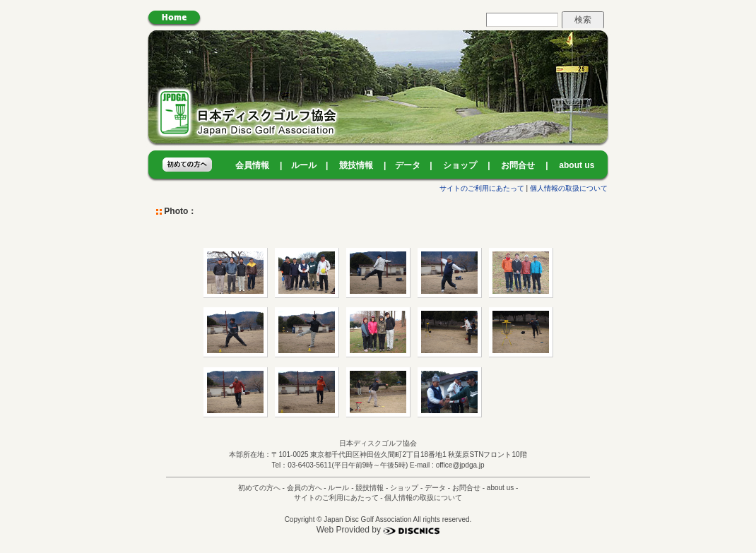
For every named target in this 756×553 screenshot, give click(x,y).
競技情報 (356, 165)
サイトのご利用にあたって (482, 188)
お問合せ (518, 165)
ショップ (460, 165)
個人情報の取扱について (569, 188)
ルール (304, 165)
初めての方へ (259, 488)
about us (577, 165)
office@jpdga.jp (460, 465)
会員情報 (252, 165)
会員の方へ (305, 488)
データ (408, 165)
